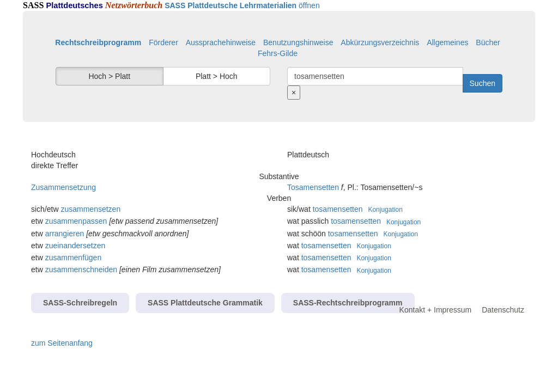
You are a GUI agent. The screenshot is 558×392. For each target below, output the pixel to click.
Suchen (483, 83)
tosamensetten (338, 209)
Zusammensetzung (63, 187)
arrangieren (65, 234)
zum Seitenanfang (62, 343)
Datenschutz (503, 310)
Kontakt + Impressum (436, 310)
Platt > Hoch (217, 76)
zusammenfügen (74, 258)
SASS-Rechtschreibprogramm (348, 303)
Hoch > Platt (109, 76)
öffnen (242, 5)
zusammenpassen (76, 221)
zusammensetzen (90, 209)
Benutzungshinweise (298, 42)
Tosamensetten (313, 187)
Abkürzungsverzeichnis (380, 42)
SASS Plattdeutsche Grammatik (205, 303)
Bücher (488, 42)
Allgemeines (447, 42)
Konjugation (385, 210)
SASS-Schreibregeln (80, 303)
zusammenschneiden (81, 269)
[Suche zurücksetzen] (294, 93)
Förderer (163, 42)
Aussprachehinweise (221, 42)
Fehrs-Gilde (278, 53)
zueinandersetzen (75, 246)
